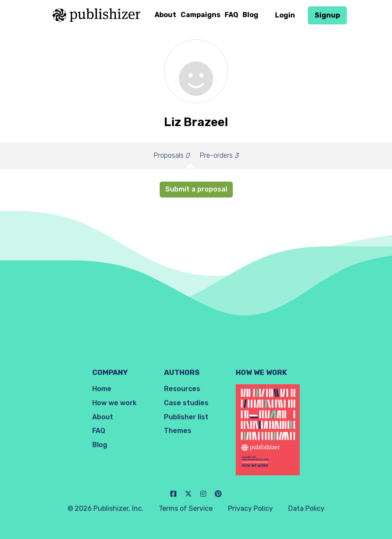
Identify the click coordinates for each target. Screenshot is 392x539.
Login (285, 15)
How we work (114, 403)
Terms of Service (186, 508)
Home (102, 389)
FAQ (231, 15)
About (165, 15)
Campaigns (200, 15)
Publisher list (186, 417)
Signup (327, 15)
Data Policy (306, 508)
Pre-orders (219, 155)
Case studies (186, 403)
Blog (250, 15)
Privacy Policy (250, 508)
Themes (178, 431)
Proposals (172, 155)
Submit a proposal (196, 189)
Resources (182, 389)
